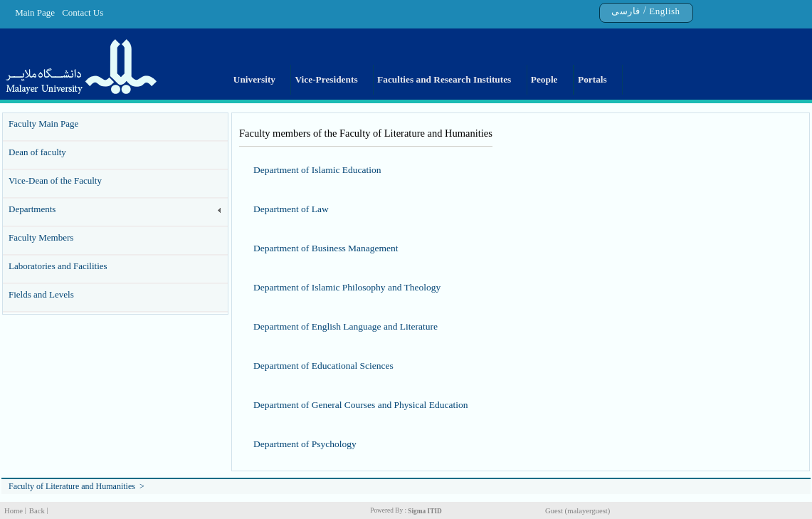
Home (14, 511)
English (664, 11)
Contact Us (83, 12)
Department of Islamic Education (317, 170)
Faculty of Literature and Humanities (72, 486)
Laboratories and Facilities (58, 266)
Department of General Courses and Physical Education (360, 405)
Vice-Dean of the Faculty (55, 180)
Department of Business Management (326, 248)
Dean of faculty (37, 152)
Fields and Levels (41, 294)
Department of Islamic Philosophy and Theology (347, 287)
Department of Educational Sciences (323, 366)
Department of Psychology (305, 444)
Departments (32, 209)
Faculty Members (41, 237)
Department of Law (291, 209)
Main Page (35, 12)
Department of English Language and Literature (346, 326)
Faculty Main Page (43, 124)
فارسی (626, 11)
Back (37, 511)
